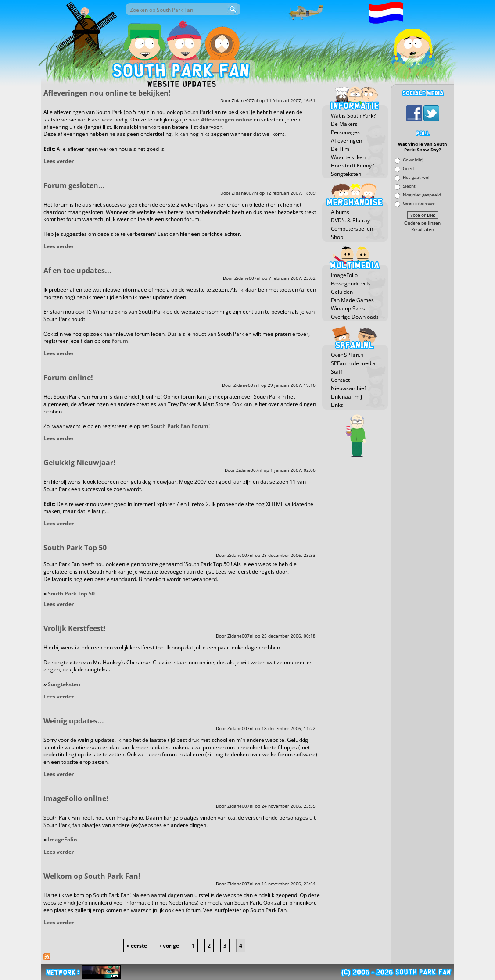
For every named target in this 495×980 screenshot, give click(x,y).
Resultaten (423, 230)
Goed (408, 169)
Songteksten (64, 684)
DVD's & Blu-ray (350, 220)
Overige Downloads (355, 317)
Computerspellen (352, 229)
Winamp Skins (348, 308)
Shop (337, 237)
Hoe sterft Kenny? (352, 166)
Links (337, 405)
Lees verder (59, 161)
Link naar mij (346, 397)
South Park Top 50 (75, 548)
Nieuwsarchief (348, 388)
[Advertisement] (423, 366)
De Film (340, 149)
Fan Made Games (352, 300)
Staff (337, 372)
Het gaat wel (416, 177)
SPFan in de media (353, 363)
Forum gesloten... (74, 185)
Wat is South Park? (353, 116)
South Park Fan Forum (179, 426)
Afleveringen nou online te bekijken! (107, 93)
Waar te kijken (348, 157)
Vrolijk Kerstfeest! (75, 628)
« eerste (137, 946)
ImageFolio (62, 839)
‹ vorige (169, 946)
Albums (340, 212)
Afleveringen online (227, 119)
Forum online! (68, 378)
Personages (345, 132)
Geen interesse (419, 203)
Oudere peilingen (422, 223)
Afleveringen (346, 141)
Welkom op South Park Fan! (92, 876)
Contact (340, 380)
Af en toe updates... (77, 271)
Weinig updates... (74, 721)
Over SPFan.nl (348, 355)
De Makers (344, 124)
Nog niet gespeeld (422, 194)
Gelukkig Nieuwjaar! (79, 463)
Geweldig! (413, 160)
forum (120, 341)
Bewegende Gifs (351, 283)
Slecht (409, 186)
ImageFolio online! (76, 798)
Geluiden (342, 292)
